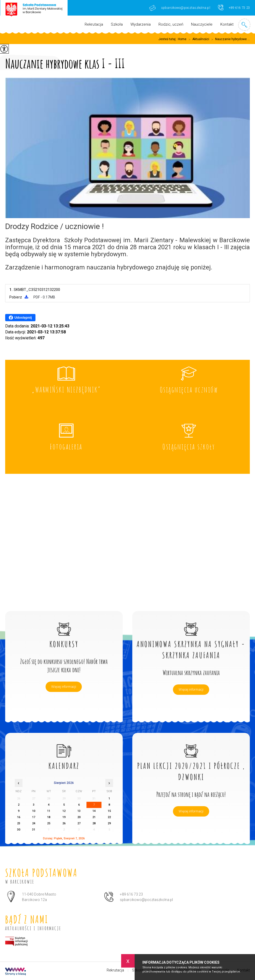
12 (64, 811)
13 (79, 811)
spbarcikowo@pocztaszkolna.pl (180, 8)
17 (34, 817)
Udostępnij (20, 318)
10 (34, 811)
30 (19, 830)
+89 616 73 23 (234, 7)
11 (49, 811)
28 (94, 823)
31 (34, 830)
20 (79, 817)
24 (34, 823)
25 (49, 823)
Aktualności (198, 39)
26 (64, 823)
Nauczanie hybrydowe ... (229, 39)
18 (49, 817)
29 (109, 823)
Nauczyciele (202, 24)
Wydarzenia (141, 24)
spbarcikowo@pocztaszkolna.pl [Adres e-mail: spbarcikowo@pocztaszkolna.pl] (146, 900)
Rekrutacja (94, 24)
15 (109, 811)
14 (94, 811)
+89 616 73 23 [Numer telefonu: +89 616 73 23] (131, 894)
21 (94, 817)
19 (64, 817)
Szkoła (117, 24)
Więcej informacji (64, 687)
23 (19, 823)
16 (19, 817)
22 (109, 817)
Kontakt (227, 24)
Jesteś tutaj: (168, 39)
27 (79, 823)
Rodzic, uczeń (171, 24)
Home (182, 39)
